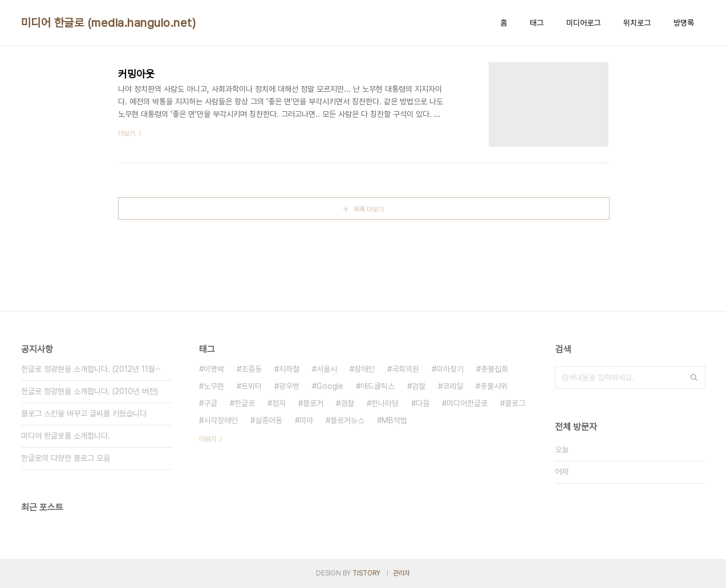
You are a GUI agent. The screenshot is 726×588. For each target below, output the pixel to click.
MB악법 (394, 420)
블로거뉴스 (347, 420)
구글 (210, 403)
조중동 (252, 369)
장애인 (364, 369)
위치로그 (637, 23)
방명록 (684, 23)
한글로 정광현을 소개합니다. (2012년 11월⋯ (91, 369)
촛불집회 (494, 369)
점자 (279, 403)
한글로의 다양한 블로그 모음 (66, 458)
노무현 (214, 386)
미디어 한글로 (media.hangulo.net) (109, 23)
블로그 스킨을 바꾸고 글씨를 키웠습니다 (84, 413)
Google (330, 386)
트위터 (252, 386)
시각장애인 (221, 420)
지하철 (289, 369)
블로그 (515, 403)
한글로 (245, 403)
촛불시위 (494, 386)
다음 (423, 403)
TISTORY (366, 573)
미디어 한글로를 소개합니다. (66, 436)
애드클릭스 (378, 386)
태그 (537, 23)
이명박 (214, 369)
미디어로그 (583, 23)
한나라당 (385, 403)
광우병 (289, 386)
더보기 (208, 439)
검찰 (419, 386)
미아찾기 (450, 369)
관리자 (401, 573)
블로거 (313, 403)
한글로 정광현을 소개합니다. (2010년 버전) (90, 391)
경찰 (347, 403)
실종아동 (269, 420)
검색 (694, 378)
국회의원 (405, 369)
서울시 (327, 369)
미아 (306, 420)
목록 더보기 (369, 209)
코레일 (453, 386)
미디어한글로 (467, 403)
